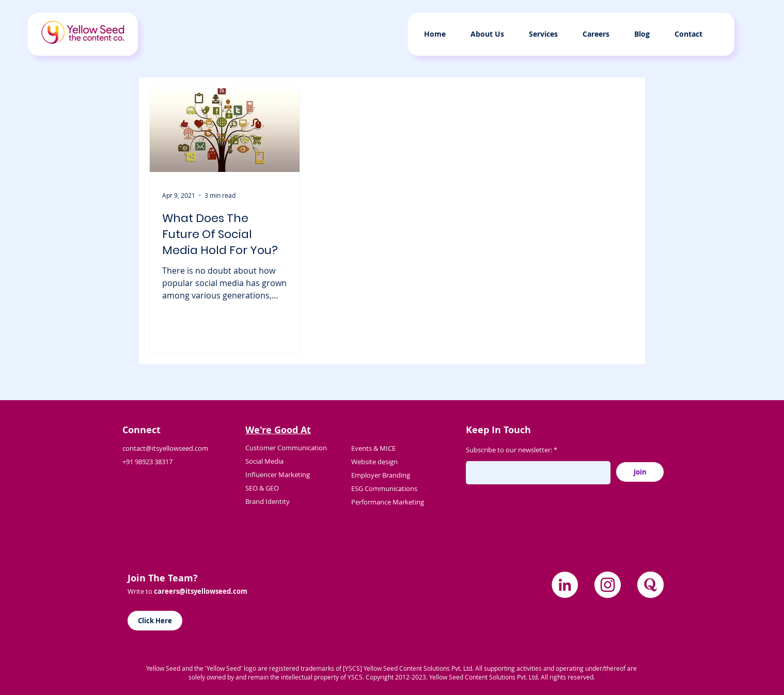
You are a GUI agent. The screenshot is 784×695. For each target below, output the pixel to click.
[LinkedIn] (565, 585)
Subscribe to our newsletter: (509, 450)
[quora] (650, 585)
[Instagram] (608, 585)
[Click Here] (155, 621)
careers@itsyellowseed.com (201, 591)
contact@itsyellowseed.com (165, 448)
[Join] (640, 472)
